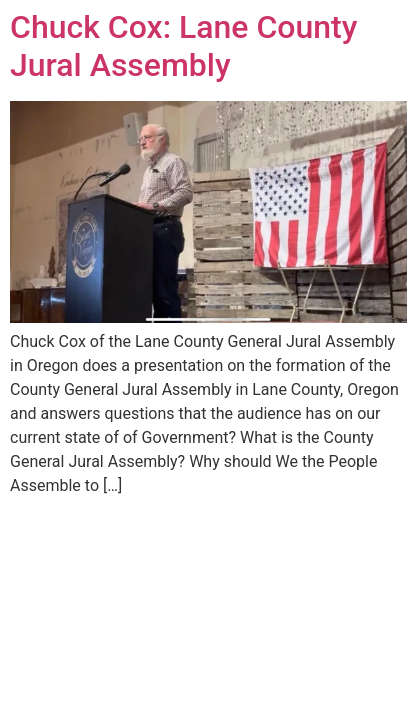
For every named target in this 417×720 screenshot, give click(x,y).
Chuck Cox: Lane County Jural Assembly (183, 46)
